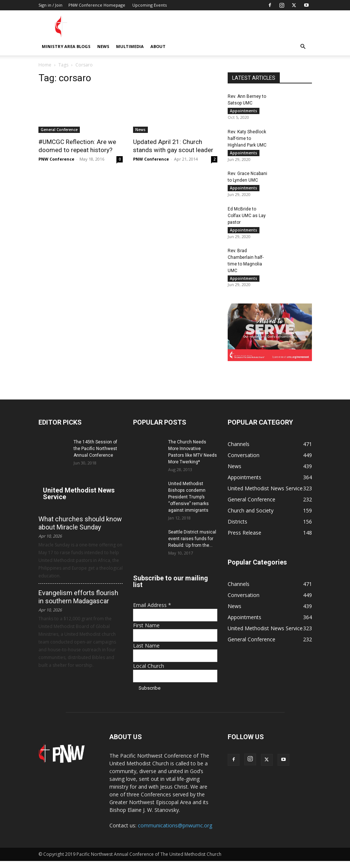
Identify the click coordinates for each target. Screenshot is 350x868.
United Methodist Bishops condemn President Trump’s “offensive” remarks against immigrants (188, 504)
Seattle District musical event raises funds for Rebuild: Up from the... (192, 546)
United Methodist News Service (79, 500)
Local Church (149, 673)
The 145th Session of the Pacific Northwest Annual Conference (95, 456)
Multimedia (130, 46)
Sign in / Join (50, 5)
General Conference (59, 130)
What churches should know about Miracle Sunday (80, 530)
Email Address (152, 612)
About (158, 46)
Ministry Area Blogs (66, 46)
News (103, 46)
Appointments (244, 111)
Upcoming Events (149, 5)
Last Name (146, 653)
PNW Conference (56, 159)
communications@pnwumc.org (175, 832)
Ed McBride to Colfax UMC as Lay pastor (247, 219)
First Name (146, 632)
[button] (303, 47)
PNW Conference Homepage (97, 5)
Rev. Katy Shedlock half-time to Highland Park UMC (247, 140)
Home (45, 65)
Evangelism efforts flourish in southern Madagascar (78, 604)
